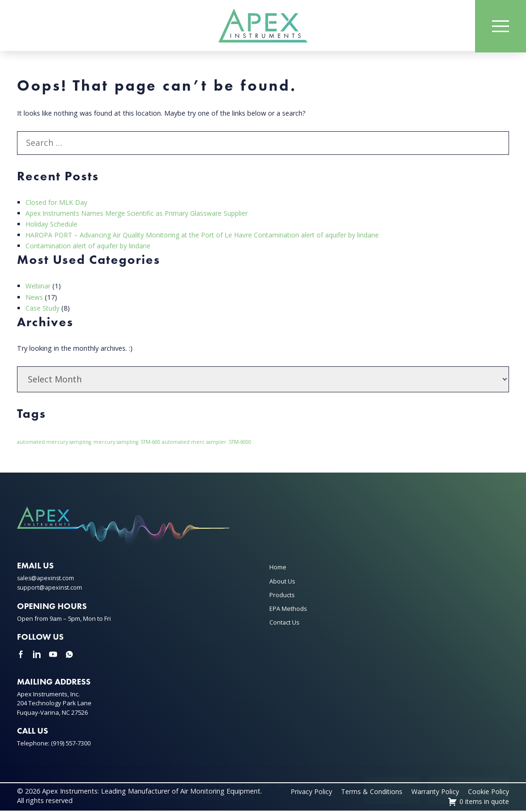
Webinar (38, 288)
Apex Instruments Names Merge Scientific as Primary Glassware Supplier (138, 215)
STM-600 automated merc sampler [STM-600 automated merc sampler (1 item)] (184, 444)
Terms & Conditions (371, 793)
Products (282, 596)
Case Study (43, 309)
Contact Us (284, 624)
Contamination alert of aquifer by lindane (89, 248)
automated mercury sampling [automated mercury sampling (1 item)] (54, 444)
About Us (282, 583)
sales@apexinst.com (47, 580)
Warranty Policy (435, 793)
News (34, 299)
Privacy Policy (309, 793)
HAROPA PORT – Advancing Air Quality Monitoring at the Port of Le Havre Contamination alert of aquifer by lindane (206, 237)
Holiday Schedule (52, 226)
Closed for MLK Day (57, 204)
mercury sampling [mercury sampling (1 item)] (116, 444)
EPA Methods (288, 610)
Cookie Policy (488, 793)
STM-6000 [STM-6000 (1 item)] (240, 444)
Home (278, 569)
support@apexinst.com (50, 589)
